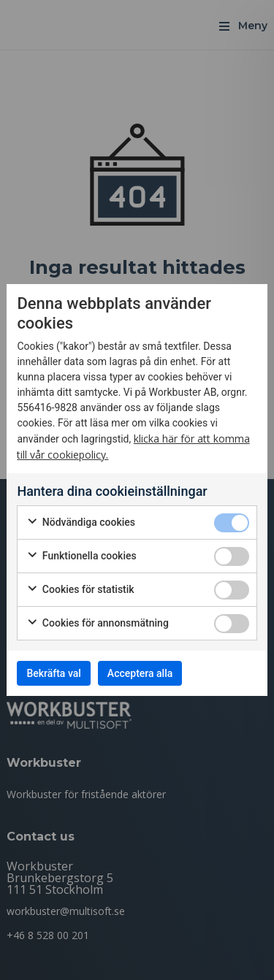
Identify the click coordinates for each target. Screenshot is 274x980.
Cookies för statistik (80, 590)
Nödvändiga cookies (81, 523)
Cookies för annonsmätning (97, 624)
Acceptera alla (140, 673)
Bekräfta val (53, 673)
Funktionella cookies (81, 556)
